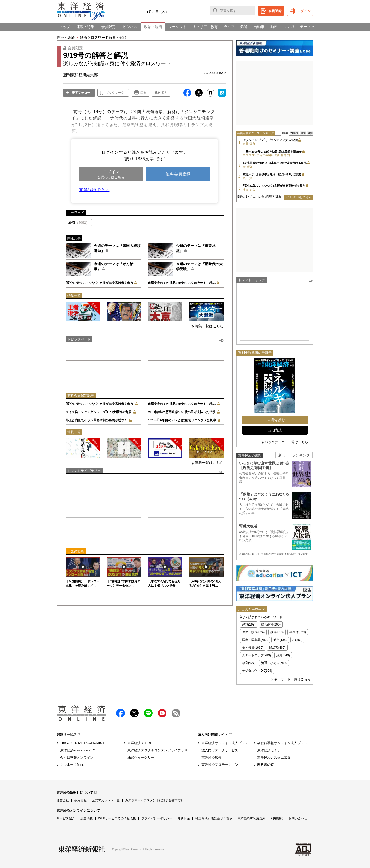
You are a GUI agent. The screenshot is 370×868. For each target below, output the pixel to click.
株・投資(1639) (253, 648)
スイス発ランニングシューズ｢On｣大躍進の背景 (99, 412)
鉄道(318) (277, 632)
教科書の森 (266, 765)
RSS (176, 713)
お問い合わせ (298, 818)
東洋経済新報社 (82, 849)
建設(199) (249, 624)
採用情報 (80, 800)
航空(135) (280, 640)
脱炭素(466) (277, 648)
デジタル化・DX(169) (257, 671)
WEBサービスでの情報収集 (117, 818)
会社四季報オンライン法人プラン (282, 743)
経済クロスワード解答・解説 (103, 38)
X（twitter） (134, 713)
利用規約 (277, 818)
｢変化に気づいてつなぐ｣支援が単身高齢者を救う (99, 283)
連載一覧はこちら (209, 463)
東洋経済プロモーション (220, 765)
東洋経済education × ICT (79, 750)
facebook (121, 713)
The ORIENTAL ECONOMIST (82, 743)
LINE (148, 713)
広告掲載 (87, 818)
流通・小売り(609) (274, 663)
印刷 (143, 93)
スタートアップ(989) (256, 655)
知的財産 (184, 818)
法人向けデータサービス (220, 750)
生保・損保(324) (253, 632)
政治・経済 (66, 38)
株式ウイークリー (141, 757)
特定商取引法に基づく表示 (214, 818)
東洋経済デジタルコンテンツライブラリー (159, 750)
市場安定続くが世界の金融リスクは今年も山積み (182, 283)
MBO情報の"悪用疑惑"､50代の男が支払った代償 (182, 412)
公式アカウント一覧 (106, 800)
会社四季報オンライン (77, 757)
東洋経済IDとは (94, 190)
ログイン (304, 11)
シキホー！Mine (72, 765)
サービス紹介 (66, 818)
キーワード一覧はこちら (292, 679)
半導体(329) (298, 632)
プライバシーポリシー (157, 818)
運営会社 (63, 800)
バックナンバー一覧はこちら (286, 442)
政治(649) (283, 655)
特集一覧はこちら (209, 326)
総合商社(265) (271, 624)
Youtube (162, 713)
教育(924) (249, 663)
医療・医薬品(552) (255, 640)
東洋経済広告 (211, 757)
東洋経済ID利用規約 (252, 818)
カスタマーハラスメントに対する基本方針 (154, 800)
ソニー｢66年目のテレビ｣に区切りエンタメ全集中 (182, 420)
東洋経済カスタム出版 (274, 757)
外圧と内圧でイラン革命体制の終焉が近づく (96, 420)
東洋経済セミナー (271, 750)
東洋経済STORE (140, 743)
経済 (79, 223)
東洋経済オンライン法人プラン (225, 743)
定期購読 (275, 430)
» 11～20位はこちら (299, 197)
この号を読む (275, 420)
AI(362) (297, 640)
